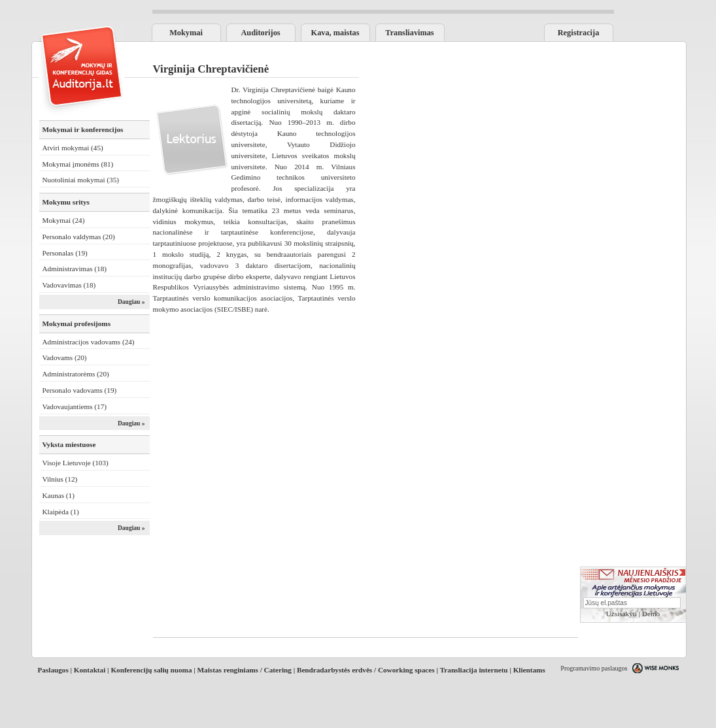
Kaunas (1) (59, 495)
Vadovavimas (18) (69, 285)
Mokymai (186, 33)
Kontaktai (90, 670)
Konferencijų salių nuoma (151, 670)
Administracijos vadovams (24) (89, 342)
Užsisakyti (622, 614)
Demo (651, 614)
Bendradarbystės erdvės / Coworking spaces (366, 670)
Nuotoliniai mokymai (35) (81, 180)
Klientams (529, 670)
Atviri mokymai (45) (73, 148)
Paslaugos (53, 670)
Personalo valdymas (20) (79, 237)
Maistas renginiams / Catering (245, 670)
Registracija (579, 33)
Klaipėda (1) (61, 512)
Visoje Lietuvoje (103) (76, 463)
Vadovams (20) (65, 357)
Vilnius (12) (60, 479)
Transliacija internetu (474, 670)
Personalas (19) (65, 253)
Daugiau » (131, 302)
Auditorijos (260, 33)
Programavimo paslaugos (594, 668)
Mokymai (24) (64, 220)
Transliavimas (409, 33)
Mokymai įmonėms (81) (78, 164)
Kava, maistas (335, 33)
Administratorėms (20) (76, 374)
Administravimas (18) (75, 269)
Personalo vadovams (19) (80, 390)
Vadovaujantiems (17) (75, 406)
